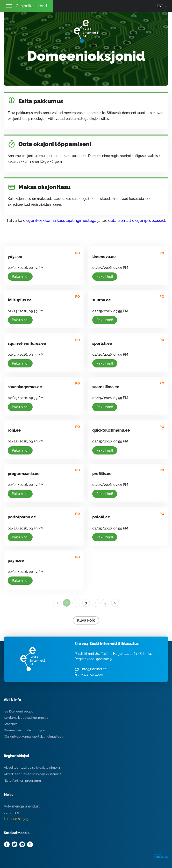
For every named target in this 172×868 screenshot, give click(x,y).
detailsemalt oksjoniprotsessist (137, 220)
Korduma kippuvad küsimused (26, 718)
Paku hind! (20, 277)
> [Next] (115, 603)
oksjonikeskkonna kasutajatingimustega (60, 220)
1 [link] (67, 603)
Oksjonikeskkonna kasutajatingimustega (33, 736)
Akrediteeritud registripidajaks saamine (33, 774)
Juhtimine (11, 813)
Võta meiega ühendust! (22, 806)
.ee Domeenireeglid (19, 711)
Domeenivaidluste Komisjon (25, 730)
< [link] (57, 603)
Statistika (11, 724)
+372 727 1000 (92, 674)
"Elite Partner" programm (22, 781)
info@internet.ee (94, 669)
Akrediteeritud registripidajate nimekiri (32, 768)
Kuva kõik (86, 620)
